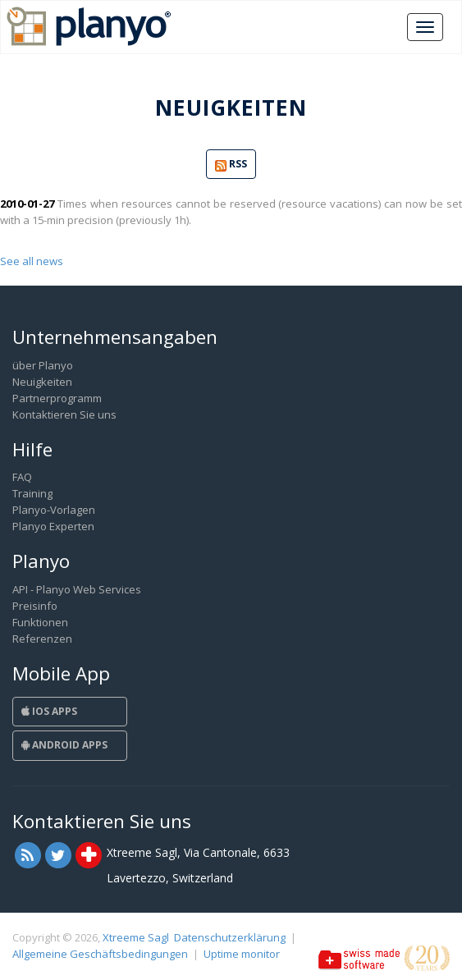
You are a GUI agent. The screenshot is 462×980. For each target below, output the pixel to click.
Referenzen (42, 639)
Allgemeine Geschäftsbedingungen (100, 954)
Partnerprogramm (57, 398)
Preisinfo (35, 606)
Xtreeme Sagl (136, 937)
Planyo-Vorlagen (54, 510)
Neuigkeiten (42, 382)
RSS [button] (231, 165)
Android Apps (64, 745)
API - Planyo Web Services (77, 589)
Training (32, 493)
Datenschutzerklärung (230, 937)
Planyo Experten (53, 526)
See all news (32, 261)
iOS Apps (49, 711)
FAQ (22, 477)
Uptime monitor (242, 954)
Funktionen (40, 622)
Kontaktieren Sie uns (64, 414)
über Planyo (43, 365)
